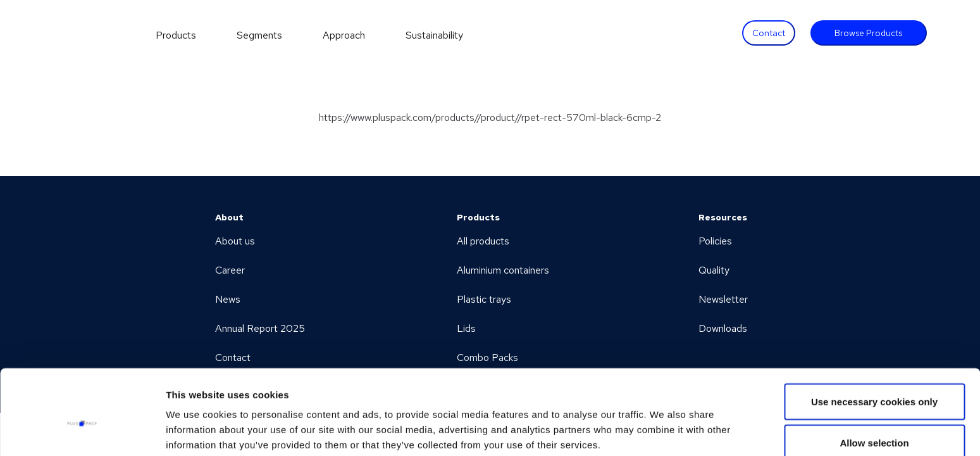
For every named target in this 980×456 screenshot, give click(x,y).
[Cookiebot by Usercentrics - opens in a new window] (82, 431)
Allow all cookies (875, 422)
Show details (664, 423)
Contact (769, 33)
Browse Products (868, 33)
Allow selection (874, 381)
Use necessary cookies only (874, 339)
